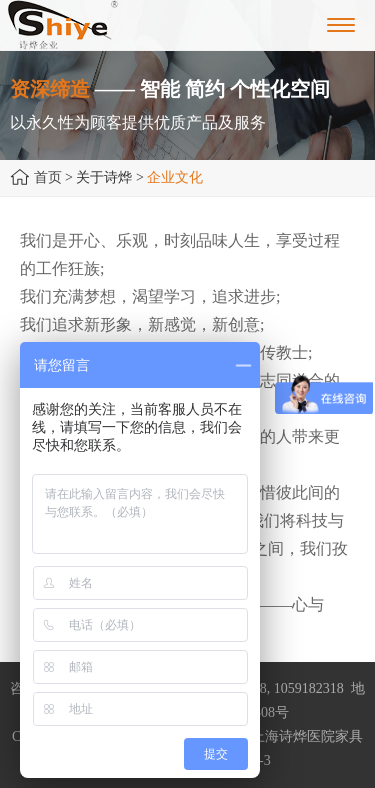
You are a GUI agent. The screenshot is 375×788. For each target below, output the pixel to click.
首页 (48, 177)
